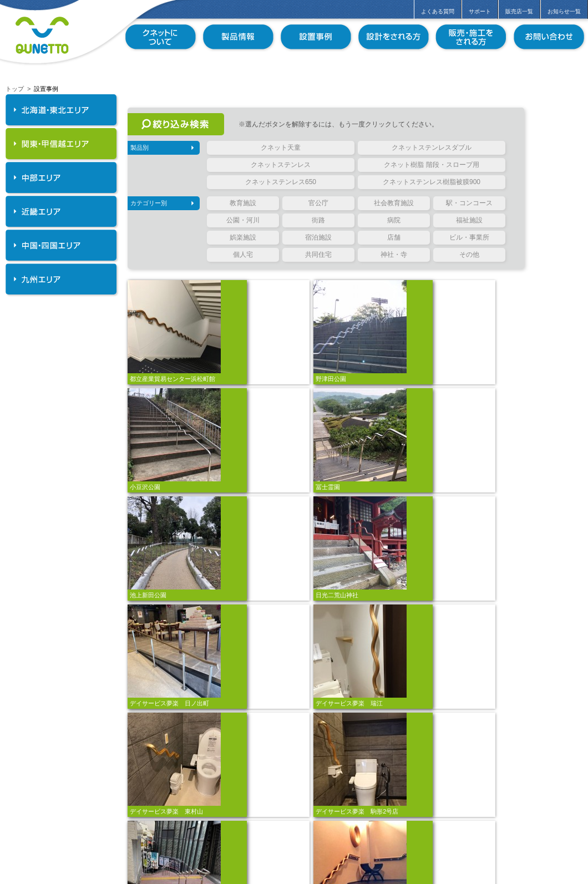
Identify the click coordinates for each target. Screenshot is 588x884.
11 (368, 846)
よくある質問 (438, 11)
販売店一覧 (519, 11)
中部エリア (61, 177)
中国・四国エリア (61, 245)
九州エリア (61, 279)
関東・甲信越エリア (61, 144)
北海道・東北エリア (61, 110)
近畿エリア (61, 211)
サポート (480, 11)
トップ (15, 89)
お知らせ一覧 (564, 11)
